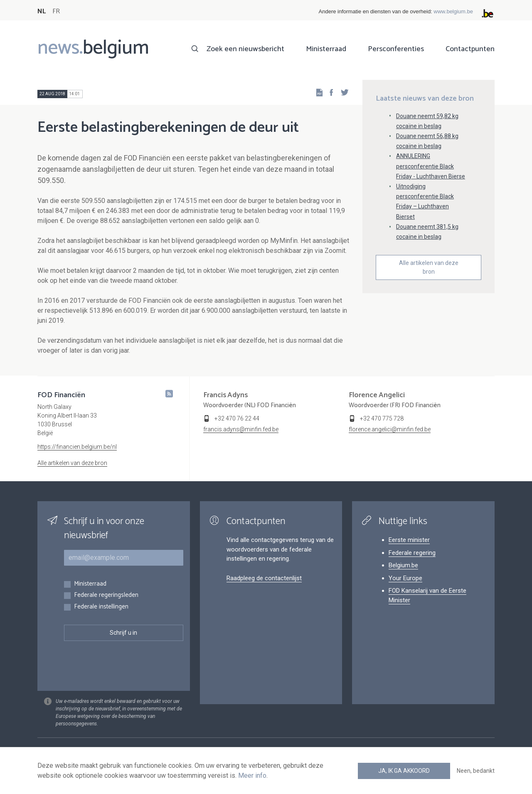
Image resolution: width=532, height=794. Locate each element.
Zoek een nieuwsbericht (245, 49)
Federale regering (412, 553)
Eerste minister (409, 540)
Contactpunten (470, 49)
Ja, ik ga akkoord (404, 771)
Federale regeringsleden (106, 595)
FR (56, 11)
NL (42, 11)
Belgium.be (403, 565)
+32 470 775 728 (382, 418)
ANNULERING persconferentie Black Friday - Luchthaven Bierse (431, 166)
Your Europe (405, 578)
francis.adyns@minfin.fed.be (241, 429)
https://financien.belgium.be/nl (77, 447)
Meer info (252, 775)
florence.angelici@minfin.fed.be (390, 429)
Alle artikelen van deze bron (429, 267)
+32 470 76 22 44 (237, 418)
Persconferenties (396, 49)
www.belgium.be (453, 11)
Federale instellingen (101, 607)
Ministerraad (326, 49)
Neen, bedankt (476, 771)
